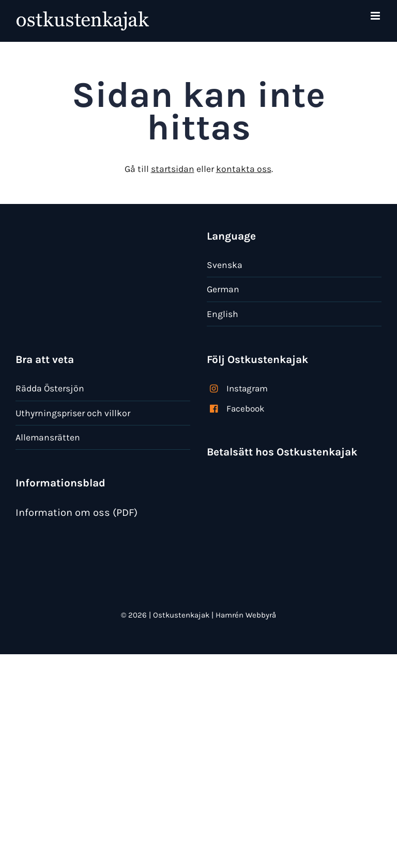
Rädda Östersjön (50, 388)
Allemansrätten (48, 437)
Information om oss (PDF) (77, 512)
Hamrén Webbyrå (246, 615)
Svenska (225, 265)
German (223, 289)
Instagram (247, 388)
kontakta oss (244, 169)
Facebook (246, 408)
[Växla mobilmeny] (376, 16)
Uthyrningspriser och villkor (73, 413)
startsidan (173, 169)
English (223, 314)
